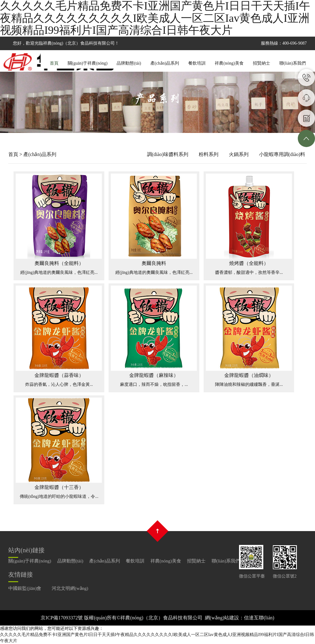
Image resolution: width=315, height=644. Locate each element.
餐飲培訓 (197, 63)
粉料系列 (209, 154)
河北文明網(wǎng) (70, 588)
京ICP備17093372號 (62, 618)
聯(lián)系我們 (293, 63)
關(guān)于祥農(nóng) (88, 63)
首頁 (54, 63)
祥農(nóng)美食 (229, 63)
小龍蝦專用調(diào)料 (282, 154)
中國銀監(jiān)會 (25, 588)
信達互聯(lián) (259, 618)
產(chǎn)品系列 (165, 63)
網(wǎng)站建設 (222, 618)
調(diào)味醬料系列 (168, 154)
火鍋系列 (239, 154)
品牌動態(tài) (129, 63)
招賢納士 (261, 63)
